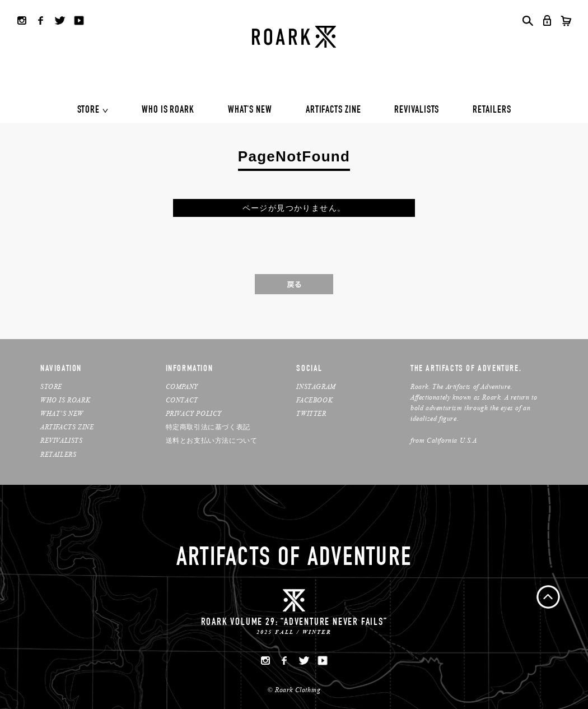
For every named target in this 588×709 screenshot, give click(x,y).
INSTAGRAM (316, 386)
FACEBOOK (314, 400)
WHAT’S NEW (62, 413)
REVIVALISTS (417, 110)
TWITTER (311, 413)
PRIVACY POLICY (194, 413)
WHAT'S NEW (250, 110)
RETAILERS (492, 110)
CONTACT (182, 400)
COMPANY (182, 386)
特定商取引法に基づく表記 (208, 427)
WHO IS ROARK (168, 110)
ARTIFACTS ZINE (333, 110)
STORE (89, 110)
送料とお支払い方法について (212, 440)
